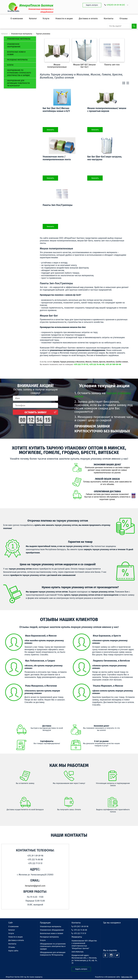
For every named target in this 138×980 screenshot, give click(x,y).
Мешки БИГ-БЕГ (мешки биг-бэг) (84, 66)
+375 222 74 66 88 (79, 930)
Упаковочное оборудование (14, 45)
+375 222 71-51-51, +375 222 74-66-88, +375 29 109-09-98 (97, 364)
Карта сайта (13, 951)
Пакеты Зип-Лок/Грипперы (58, 205)
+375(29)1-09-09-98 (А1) (116, 5)
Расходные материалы (17, 60)
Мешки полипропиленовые (57, 66)
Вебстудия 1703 (127, 977)
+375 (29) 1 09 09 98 (80, 927)
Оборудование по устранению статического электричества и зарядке (19, 73)
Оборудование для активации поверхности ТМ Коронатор (18, 83)
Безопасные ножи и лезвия (16, 53)
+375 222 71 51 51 (79, 933)
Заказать (50, 130)
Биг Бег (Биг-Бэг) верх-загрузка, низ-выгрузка (105, 158)
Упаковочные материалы (19, 39)
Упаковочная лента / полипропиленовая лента (57, 158)
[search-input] (122, 26)
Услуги (10, 65)
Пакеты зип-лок (112, 65)
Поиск (134, 26)
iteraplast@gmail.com (35, 886)
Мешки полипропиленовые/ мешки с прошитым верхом (107, 110)
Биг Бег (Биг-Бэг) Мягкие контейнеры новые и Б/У (56, 110)
